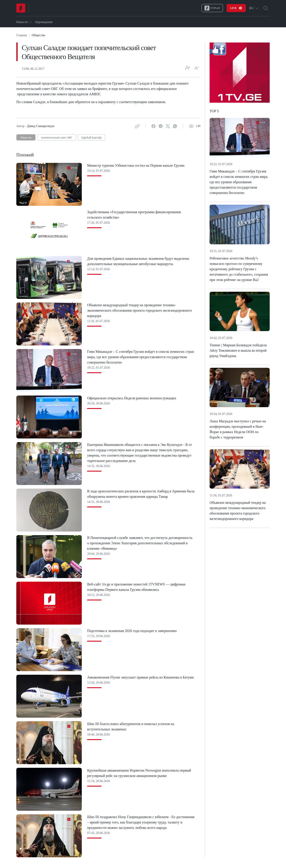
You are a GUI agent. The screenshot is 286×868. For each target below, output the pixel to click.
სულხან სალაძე (91, 138)
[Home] (21, 8)
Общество (26, 138)
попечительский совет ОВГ (57, 138)
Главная (22, 35)
